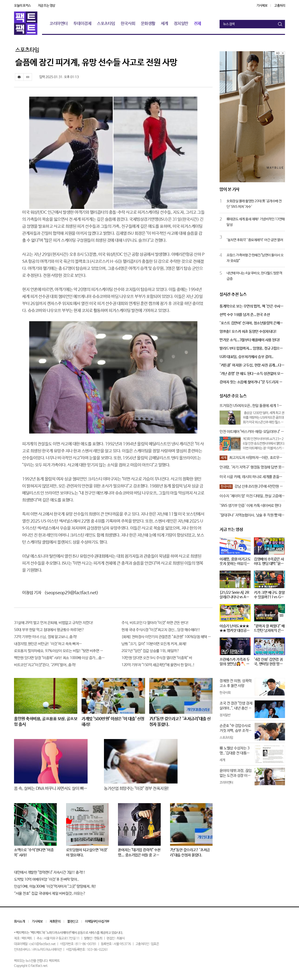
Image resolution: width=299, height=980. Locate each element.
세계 (165, 24)
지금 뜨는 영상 (46, 6)
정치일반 (181, 24)
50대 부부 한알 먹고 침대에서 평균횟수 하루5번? (49, 630)
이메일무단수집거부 (97, 922)
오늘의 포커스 (22, 6)
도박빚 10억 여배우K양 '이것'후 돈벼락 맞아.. (46, 880)
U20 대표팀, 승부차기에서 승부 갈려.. (247, 357)
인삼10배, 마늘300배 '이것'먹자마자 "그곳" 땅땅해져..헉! (55, 887)
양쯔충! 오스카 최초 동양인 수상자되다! (248, 332)
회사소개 (19, 922)
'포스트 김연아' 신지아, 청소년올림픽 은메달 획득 (251, 324)
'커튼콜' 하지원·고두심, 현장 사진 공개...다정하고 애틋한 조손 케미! (252, 366)
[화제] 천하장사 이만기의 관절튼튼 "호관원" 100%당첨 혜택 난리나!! (167, 637)
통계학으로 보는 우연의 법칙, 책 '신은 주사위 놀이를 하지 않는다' (251, 307)
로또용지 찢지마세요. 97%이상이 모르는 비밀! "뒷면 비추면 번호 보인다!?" (60, 651)
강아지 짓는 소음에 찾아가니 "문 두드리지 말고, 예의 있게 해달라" (251, 383)
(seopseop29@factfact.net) (71, 593)
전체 (198, 24)
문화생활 (148, 24)
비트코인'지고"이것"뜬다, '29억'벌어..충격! (45, 665)
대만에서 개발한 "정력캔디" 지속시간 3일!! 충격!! (50, 873)
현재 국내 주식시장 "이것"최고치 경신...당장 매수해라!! (161, 630)
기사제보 (262, 6)
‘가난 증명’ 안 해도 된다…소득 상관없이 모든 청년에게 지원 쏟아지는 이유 (251, 374)
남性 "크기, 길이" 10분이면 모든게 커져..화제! (154, 644)
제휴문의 (55, 922)
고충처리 (280, 6)
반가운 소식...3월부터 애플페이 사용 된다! (250, 340)
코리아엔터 (59, 24)
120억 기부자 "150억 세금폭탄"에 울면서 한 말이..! (158, 665)
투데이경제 (82, 24)
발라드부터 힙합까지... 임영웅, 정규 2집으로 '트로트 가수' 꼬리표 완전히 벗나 (251, 349)
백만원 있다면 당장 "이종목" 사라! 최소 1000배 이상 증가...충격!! (60, 658)
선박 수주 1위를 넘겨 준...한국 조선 (245, 315)
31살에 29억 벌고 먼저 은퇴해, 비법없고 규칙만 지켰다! (54, 623)
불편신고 (73, 922)
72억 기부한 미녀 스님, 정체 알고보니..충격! (46, 637)
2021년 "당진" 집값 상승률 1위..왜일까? (150, 651)
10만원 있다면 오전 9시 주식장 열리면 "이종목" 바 (157, 658)
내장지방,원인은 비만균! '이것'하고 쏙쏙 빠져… (48, 644)
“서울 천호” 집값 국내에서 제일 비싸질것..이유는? (50, 894)
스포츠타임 (106, 24)
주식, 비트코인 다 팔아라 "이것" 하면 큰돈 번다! (155, 623)
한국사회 (128, 24)
